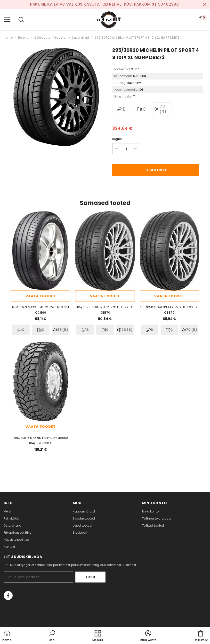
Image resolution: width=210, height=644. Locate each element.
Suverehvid (81, 38)
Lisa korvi (156, 170)
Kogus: (117, 139)
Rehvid (23, 38)
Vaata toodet (40, 296)
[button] (52, 636)
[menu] (7, 19)
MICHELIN (140, 76)
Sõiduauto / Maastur (50, 38)
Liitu (91, 577)
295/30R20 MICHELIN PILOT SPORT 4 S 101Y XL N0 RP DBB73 (137, 38)
